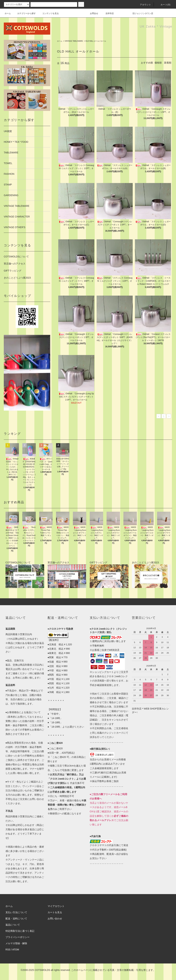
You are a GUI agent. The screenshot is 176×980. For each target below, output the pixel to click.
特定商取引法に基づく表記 (20, 931)
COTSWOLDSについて (16, 257)
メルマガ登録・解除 (16, 943)
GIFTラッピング (13, 271)
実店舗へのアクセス (15, 264)
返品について (13, 925)
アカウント (144, 5)
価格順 (158, 63)
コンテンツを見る (48, 13)
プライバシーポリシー (18, 937)
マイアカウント (56, 906)
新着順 (168, 63)
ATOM (16, 950)
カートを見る (55, 912)
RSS (8, 950)
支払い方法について (16, 912)
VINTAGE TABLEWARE (74, 41)
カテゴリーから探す (24, 13)
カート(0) (163, 5)
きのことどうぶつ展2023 (17, 278)
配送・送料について (16, 919)
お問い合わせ (55, 919)
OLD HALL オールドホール (96, 41)
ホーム (8, 13)
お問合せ (96, 13)
